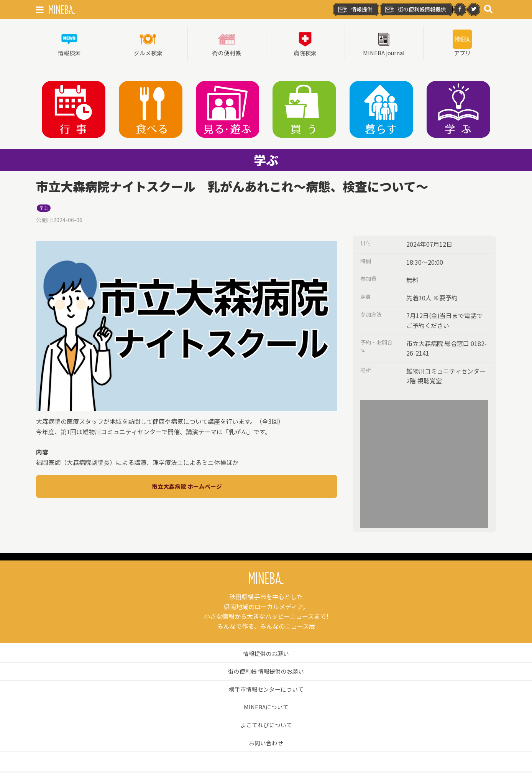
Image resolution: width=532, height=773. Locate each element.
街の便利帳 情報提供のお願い (266, 672)
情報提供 (355, 10)
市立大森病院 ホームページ (187, 488)
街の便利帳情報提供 (415, 10)
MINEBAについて (266, 708)
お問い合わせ (266, 744)
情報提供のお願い (266, 655)
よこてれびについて (266, 726)
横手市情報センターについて (266, 691)
